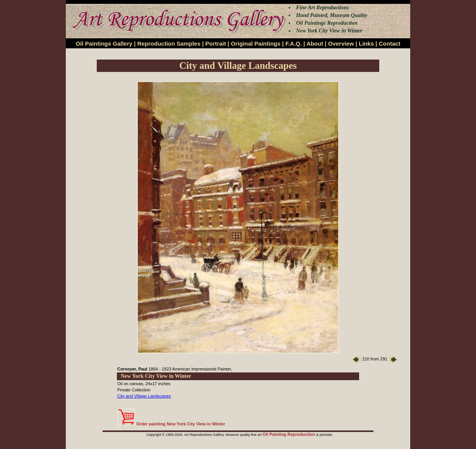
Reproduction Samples (169, 44)
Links (366, 44)
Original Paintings (255, 44)
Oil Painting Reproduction (290, 434)
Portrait (216, 44)
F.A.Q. (294, 44)
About (315, 44)
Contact (390, 44)
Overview (341, 44)
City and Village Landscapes (144, 396)
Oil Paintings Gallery (104, 44)
